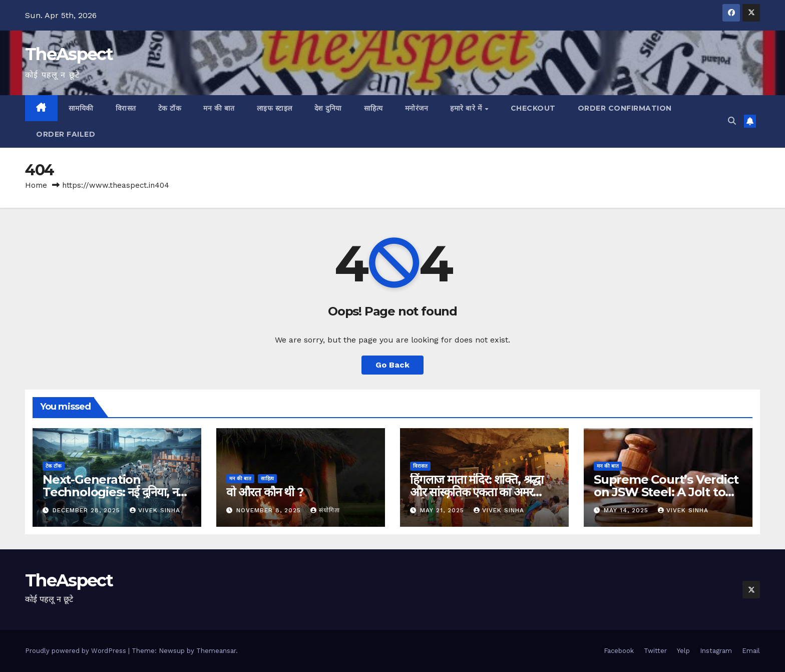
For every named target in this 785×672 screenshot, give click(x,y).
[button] (732, 121)
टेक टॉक (170, 108)
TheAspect (69, 54)
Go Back (392, 365)
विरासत (126, 108)
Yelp (683, 651)
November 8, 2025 (270, 510)
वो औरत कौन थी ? (265, 492)
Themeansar (216, 651)
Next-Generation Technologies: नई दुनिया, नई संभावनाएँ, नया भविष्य (113, 492)
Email (751, 651)
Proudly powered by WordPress (77, 651)
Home (36, 185)
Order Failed (66, 134)
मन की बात (219, 108)
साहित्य (373, 108)
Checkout (533, 108)
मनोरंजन (417, 108)
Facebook (619, 651)
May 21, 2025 (443, 510)
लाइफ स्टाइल (275, 108)
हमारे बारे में (467, 108)
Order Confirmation (625, 108)
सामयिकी (81, 108)
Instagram (716, 651)
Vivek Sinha (155, 510)
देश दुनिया (328, 108)
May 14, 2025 (627, 510)
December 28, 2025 (88, 510)
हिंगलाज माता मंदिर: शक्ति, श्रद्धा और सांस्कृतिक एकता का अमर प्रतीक (477, 492)
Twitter (655, 651)
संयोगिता (325, 510)
